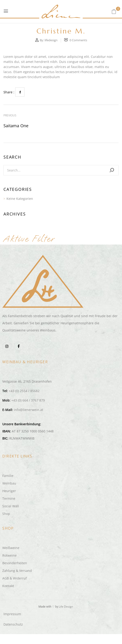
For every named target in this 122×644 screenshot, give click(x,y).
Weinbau (9, 483)
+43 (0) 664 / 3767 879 (28, 400)
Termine (9, 498)
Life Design (66, 607)
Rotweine (9, 555)
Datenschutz (13, 624)
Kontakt (8, 586)
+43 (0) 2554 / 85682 (24, 391)
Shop (6, 514)
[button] (114, 11)
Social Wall (11, 506)
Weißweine (11, 548)
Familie (8, 476)
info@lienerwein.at (29, 410)
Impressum (12, 614)
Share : (9, 92)
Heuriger (9, 491)
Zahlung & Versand (17, 571)
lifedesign (51, 40)
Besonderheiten (15, 563)
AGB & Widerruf (15, 578)
